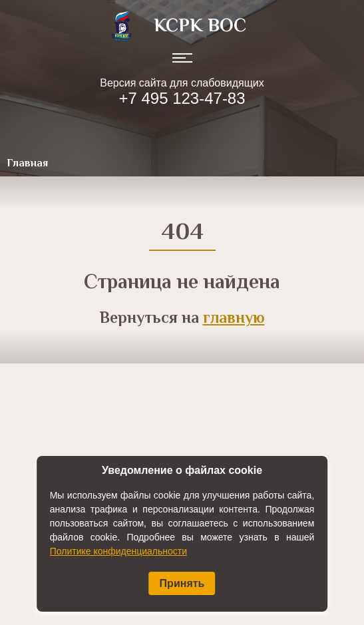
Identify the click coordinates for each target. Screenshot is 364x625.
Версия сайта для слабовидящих (182, 83)
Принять (182, 583)
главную (234, 319)
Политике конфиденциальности (118, 551)
